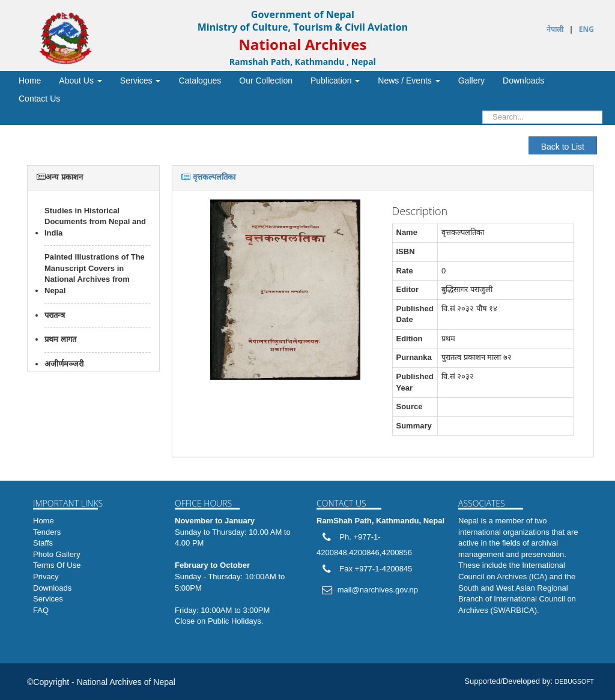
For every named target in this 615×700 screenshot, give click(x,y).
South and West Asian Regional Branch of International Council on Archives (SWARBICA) (517, 599)
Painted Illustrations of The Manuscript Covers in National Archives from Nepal (95, 274)
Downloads (52, 588)
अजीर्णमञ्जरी (64, 364)
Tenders (47, 532)
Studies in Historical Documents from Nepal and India (95, 222)
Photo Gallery (57, 554)
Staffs (43, 543)
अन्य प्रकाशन (60, 177)
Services (48, 599)
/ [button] (409, 81)
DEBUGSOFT (574, 681)
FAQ (41, 610)
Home (44, 521)
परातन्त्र (55, 315)
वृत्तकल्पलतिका (208, 177)
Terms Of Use (57, 565)
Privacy (46, 577)
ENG (586, 29)
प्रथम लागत (60, 339)
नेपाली (555, 29)
